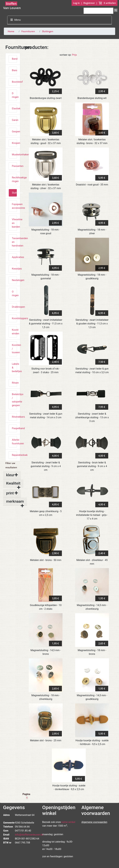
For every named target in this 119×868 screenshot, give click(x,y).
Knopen (14, 143)
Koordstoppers (14, 318)
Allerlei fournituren (14, 442)
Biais (14, 70)
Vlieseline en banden (14, 223)
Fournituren (28, 31)
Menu (16, 20)
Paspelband (14, 428)
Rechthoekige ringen (14, 179)
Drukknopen (14, 307)
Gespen (14, 132)
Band (14, 59)
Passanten (14, 166)
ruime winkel (68, 822)
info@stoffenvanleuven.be (29, 835)
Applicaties (14, 257)
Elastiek (14, 109)
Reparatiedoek (14, 455)
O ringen (14, 294)
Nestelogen (14, 280)
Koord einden (14, 332)
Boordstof (14, 82)
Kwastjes (14, 269)
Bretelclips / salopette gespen (14, 400)
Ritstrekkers (14, 417)
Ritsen (14, 383)
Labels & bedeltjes (14, 368)
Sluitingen (48, 31)
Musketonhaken (14, 155)
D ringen (14, 95)
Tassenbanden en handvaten (14, 242)
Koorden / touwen (14, 349)
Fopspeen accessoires (14, 206)
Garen (14, 120)
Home (11, 31)
